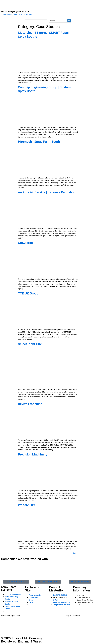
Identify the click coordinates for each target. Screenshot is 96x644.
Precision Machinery (33, 454)
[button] (36, 19)
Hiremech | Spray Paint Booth (39, 142)
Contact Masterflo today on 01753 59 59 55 (17, 14)
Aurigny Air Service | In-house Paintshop (47, 192)
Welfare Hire (27, 505)
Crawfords (25, 243)
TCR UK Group (28, 293)
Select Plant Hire (30, 344)
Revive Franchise (30, 404)
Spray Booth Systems (9, 588)
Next (75, 553)
